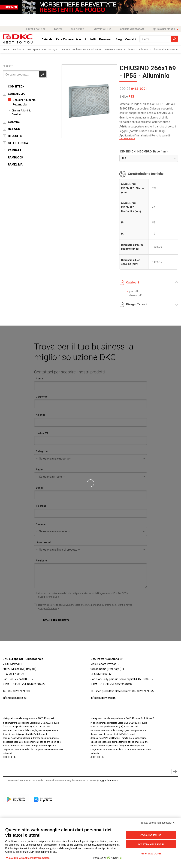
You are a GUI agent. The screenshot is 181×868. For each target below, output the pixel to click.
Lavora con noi (36, 29)
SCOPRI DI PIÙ (9, 757)
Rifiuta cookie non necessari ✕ (158, 823)
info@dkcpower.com (103, 698)
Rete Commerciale (68, 39)
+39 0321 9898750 (143, 691)
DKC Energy (77, 29)
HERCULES (15, 136)
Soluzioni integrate (132, 29)
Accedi (58, 29)
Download (106, 39)
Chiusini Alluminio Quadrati (21, 113)
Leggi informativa (107, 780)
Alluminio (144, 49)
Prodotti (90, 39)
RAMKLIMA (15, 165)
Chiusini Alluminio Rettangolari (24, 102)
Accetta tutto (151, 835)
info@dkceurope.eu (15, 698)
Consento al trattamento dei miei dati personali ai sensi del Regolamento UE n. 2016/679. (62, 780)
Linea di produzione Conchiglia (42, 49)
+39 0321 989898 (19, 691)
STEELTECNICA (18, 143)
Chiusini (131, 49)
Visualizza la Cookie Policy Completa (28, 858)
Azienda (47, 39)
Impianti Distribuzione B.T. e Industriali (82, 49)
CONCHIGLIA (16, 94)
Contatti (131, 39)
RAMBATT (15, 150)
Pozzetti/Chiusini (114, 49)
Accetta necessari (151, 844)
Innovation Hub (102, 29)
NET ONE (14, 129)
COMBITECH (16, 87)
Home (6, 49)
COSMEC (14, 122)
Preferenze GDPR (151, 854)
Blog (119, 39)
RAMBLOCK (16, 157)
